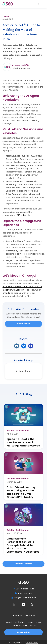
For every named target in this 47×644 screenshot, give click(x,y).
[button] (38, 4)
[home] (8, 4)
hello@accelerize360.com (25, 598)
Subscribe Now (23, 324)
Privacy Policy (32, 643)
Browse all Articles (23, 564)
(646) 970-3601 (25, 593)
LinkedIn (6, 293)
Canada (25, 589)
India (32, 589)
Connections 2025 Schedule (16, 215)
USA (18, 589)
